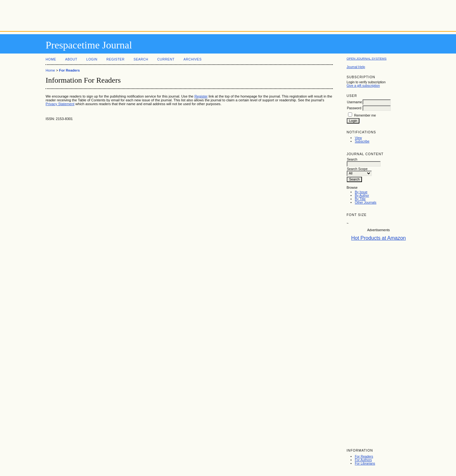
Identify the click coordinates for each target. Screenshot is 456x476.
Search (141, 59)
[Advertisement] (228, 14)
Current (166, 59)
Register (115, 59)
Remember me (365, 115)
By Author (362, 196)
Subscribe (362, 141)
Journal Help (356, 67)
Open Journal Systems (366, 58)
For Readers (364, 457)
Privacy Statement (60, 104)
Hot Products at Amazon (379, 238)
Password (354, 108)
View (358, 138)
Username (354, 102)
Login (92, 59)
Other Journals (365, 203)
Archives (192, 59)
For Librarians (365, 463)
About (71, 59)
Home (51, 59)
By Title (360, 199)
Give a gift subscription (363, 86)
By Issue (361, 192)
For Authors (363, 460)
